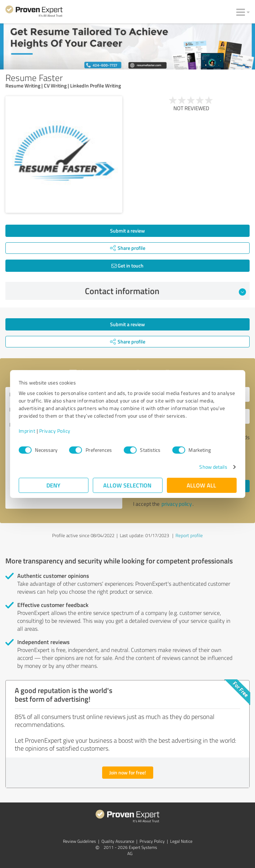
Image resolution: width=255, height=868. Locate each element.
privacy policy (177, 504)
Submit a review (127, 231)
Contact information (165, 291)
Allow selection (128, 485)
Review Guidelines (79, 841)
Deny (53, 485)
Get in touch (127, 266)
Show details (213, 467)
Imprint (27, 431)
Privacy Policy (55, 431)
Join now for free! (128, 772)
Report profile (189, 535)
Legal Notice (181, 841)
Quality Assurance (118, 841)
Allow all (202, 485)
